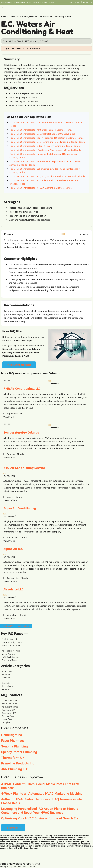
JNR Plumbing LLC (15, 769)
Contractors (14, 16)
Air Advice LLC (13, 589)
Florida (25, 16)
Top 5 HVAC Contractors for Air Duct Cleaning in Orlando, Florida (41, 188)
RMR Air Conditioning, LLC (22, 388)
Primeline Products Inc (18, 763)
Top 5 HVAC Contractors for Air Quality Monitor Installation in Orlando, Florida (47, 176)
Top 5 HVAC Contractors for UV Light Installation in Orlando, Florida (42, 134)
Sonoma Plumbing (14, 746)
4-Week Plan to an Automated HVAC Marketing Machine (42, 794)
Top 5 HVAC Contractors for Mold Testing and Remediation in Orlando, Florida (47, 142)
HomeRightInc (12, 735)
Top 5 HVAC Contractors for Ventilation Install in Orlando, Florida (41, 130)
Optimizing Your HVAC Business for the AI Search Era (40, 818)
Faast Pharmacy (13, 741)
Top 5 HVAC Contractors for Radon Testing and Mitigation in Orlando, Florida (46, 138)
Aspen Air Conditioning (20, 508)
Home (4, 16)
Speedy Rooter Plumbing (19, 752)
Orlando (34, 16)
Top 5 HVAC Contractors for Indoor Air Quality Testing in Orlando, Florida (45, 146)
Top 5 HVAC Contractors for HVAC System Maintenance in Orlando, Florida (45, 150)
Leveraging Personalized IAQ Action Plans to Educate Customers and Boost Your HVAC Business (40, 811)
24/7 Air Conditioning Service (24, 468)
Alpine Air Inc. (13, 549)
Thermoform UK (13, 758)
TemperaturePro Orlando (21, 432)
